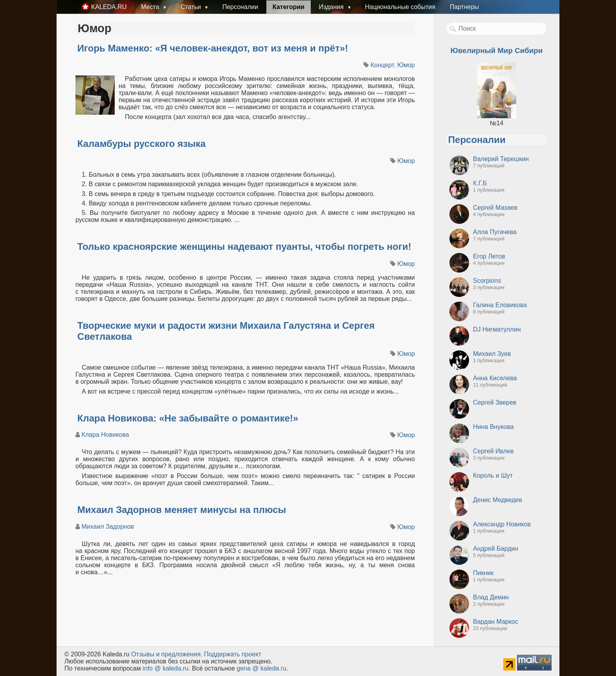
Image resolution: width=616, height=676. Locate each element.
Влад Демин (491, 597)
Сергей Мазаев (495, 208)
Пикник (483, 573)
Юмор (406, 65)
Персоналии (240, 7)
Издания (332, 7)
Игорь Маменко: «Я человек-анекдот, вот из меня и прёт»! (213, 48)
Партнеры (464, 7)
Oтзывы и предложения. (167, 654)
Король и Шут (493, 475)
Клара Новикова (105, 435)
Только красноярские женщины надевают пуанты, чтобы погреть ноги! (244, 246)
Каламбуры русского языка (142, 144)
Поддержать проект (233, 654)
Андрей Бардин (496, 549)
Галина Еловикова (500, 305)
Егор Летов (489, 256)
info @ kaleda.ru (166, 668)
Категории (289, 7)
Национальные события (400, 7)
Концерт (382, 65)
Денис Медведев (498, 500)
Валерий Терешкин (501, 159)
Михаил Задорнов (108, 527)
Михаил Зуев (492, 354)
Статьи (192, 7)
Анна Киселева (495, 378)
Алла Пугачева (495, 232)
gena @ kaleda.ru (261, 668)
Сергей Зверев (495, 402)
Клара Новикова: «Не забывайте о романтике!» (188, 418)
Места (151, 7)
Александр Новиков (502, 524)
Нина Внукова (493, 427)
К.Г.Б (480, 183)
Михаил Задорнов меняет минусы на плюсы (182, 510)
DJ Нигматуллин (497, 329)
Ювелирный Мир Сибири (497, 50)
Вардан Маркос (496, 622)
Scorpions (487, 281)
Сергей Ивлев (493, 451)
